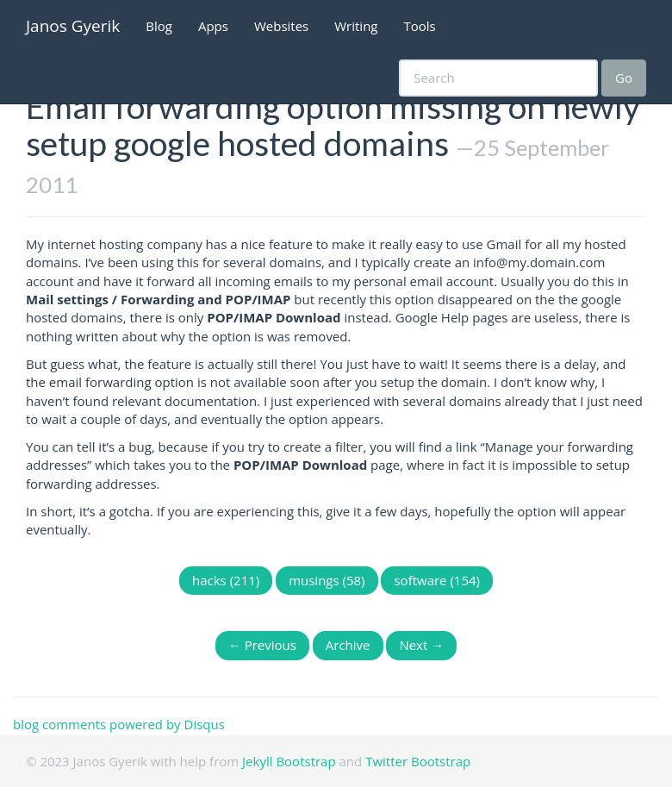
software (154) (437, 580)
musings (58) (327, 580)
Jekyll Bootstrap (289, 761)
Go (624, 78)
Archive (348, 645)
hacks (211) (226, 580)
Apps (213, 26)
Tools (420, 26)
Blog (159, 26)
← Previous (262, 645)
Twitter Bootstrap (418, 761)
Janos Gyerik (73, 26)
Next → (421, 645)
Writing (356, 26)
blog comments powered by (119, 724)
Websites (281, 26)
